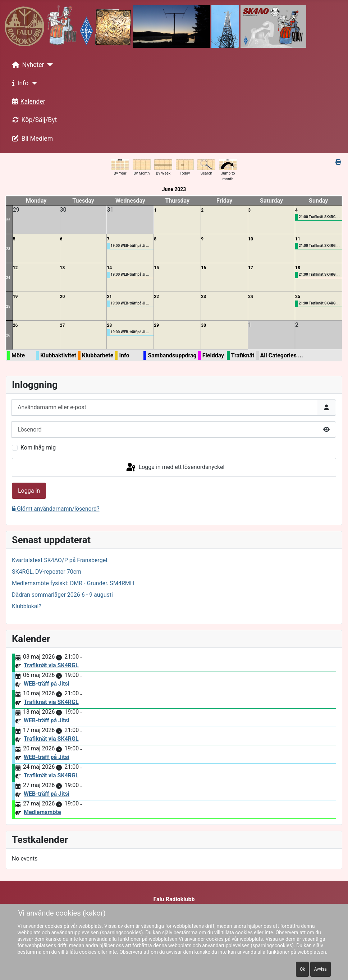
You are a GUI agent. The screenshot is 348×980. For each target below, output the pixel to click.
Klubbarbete (98, 355)
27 (63, 325)
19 (15, 297)
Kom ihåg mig (38, 448)
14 (109, 268)
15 (156, 268)
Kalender (27, 101)
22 (8, 220)
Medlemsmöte (42, 812)
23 (8, 249)
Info (19, 83)
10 (251, 239)
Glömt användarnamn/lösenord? (56, 509)
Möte (18, 355)
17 (251, 268)
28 (109, 325)
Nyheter (27, 65)
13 (63, 268)
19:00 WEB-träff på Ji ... (130, 246)
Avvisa (320, 969)
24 (8, 278)
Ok (302, 969)
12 (15, 268)
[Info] (33, 83)
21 (109, 297)
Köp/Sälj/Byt (33, 120)
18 (298, 268)
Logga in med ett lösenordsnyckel (175, 468)
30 (203, 325)
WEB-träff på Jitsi (47, 684)
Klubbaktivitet (58, 355)
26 (8, 335)
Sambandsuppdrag (172, 355)
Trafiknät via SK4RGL (51, 665)
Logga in (29, 491)
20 (63, 297)
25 (8, 306)
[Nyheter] (49, 65)
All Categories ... (282, 355)
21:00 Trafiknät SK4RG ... (319, 217)
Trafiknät (243, 355)
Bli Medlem (31, 139)
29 (156, 325)
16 (203, 268)
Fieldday (213, 355)
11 (298, 239)
